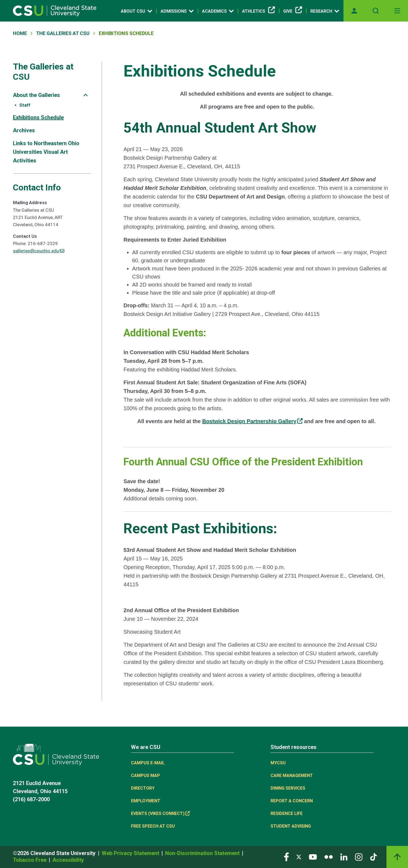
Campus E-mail (148, 763)
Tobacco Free (30, 860)
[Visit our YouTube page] (313, 857)
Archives (24, 130)
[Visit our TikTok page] (373, 857)
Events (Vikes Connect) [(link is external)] (160, 813)
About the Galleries (36, 95)
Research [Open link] (325, 11)
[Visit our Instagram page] (359, 857)
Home (20, 33)
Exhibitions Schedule (38, 117)
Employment (146, 801)
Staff (25, 105)
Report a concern (292, 801)
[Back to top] (397, 857)
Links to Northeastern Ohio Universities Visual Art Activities (46, 152)
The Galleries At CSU (63, 33)
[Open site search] (376, 11)
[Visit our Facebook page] (286, 857)
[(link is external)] (252, 421)
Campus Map (146, 775)
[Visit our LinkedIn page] (344, 857)
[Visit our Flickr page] (329, 857)
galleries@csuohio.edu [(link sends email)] (39, 251)
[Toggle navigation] (397, 11)
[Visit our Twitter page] (299, 857)
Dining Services (288, 788)
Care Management (292, 775)
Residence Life (287, 813)
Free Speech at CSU (153, 826)
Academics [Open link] (218, 11)
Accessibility (68, 860)
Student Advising (291, 826)
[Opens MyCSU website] (354, 11)
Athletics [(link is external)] (258, 11)
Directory (143, 788)
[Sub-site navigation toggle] (86, 95)
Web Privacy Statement (131, 853)
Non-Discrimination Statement (203, 853)
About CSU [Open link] (136, 11)
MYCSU (278, 763)
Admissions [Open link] (177, 11)
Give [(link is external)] (293, 11)
